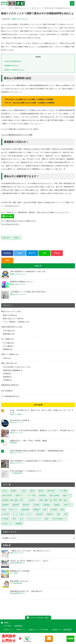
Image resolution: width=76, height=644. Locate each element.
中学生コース (21, 630)
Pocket (57, 253)
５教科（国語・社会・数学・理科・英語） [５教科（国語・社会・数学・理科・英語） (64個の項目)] (53, 500)
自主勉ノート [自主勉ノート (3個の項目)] (7, 524)
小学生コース (8, 630)
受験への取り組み (7, 363)
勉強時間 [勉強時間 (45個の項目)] (16, 505)
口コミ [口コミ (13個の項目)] (30, 514)
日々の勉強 (7, 343)
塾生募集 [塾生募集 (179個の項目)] (42, 496)
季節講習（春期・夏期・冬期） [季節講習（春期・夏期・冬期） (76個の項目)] (13, 500)
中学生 (5, 358)
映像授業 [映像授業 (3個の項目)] (19, 524)
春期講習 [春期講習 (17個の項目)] (36, 510)
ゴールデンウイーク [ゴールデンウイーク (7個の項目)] (34, 519)
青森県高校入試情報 (8, 385)
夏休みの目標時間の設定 (12, 61)
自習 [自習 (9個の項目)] (65, 514)
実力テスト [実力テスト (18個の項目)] (13, 510)
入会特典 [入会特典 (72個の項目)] (31, 500)
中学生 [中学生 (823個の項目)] (5, 491)
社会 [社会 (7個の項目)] (21, 519)
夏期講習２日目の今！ (11, 66)
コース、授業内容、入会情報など (15, 322)
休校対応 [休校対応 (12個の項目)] (50, 514)
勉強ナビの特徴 (8, 315)
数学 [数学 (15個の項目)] (45, 510)
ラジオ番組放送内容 (8, 396)
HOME (6, 623)
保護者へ (17, 238)
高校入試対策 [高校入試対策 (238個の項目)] (7, 496)
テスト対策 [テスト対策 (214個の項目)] (31, 496)
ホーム (3, 8)
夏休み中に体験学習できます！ (14, 70)
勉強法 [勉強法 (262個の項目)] (41, 491)
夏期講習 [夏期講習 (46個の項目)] (5, 505)
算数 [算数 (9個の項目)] (58, 514)
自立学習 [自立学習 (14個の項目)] (5, 514)
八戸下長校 (7, 331)
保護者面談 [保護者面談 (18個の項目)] (25, 510)
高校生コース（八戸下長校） (39, 630)
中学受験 (6, 374)
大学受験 (6, 380)
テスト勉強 (7, 346)
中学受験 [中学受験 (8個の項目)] (5, 519)
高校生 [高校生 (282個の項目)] (32, 491)
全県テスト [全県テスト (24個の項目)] (68, 505)
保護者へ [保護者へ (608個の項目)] (14, 491)
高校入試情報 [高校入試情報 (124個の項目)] (54, 496)
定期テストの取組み (8, 354)
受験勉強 (6, 349)
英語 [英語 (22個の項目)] (4, 510)
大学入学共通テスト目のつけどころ (15, 367)
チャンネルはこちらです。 (10, 224)
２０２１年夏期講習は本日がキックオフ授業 (17, 135)
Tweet (20, 253)
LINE (45, 253)
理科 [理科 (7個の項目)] (14, 519)
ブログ (10, 8)
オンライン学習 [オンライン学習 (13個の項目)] (18, 514)
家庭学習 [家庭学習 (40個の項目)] (26, 505)
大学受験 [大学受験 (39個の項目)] (36, 505)
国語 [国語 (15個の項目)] (62, 510)
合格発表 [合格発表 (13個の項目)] (39, 514)
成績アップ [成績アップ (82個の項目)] (67, 496)
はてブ (32, 253)
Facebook (7, 253)
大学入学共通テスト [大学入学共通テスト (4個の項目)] (59, 519)
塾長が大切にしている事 (11, 319)
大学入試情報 (6, 391)
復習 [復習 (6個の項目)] (46, 519)
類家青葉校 (7, 334)
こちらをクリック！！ (12, 206)
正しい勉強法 (6, 339)
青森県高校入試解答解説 (11, 370)
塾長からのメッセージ (22, 8)
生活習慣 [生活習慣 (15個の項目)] (54, 510)
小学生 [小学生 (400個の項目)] (24, 491)
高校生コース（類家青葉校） (63, 630)
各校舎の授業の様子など (10, 327)
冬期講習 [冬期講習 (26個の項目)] (57, 505)
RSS (7, 260)
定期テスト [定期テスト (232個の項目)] (20, 496)
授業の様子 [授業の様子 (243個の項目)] (51, 491)
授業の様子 (6, 238)
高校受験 (6, 377)
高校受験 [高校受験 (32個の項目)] (46, 505)
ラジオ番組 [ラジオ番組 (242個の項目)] (63, 491)
